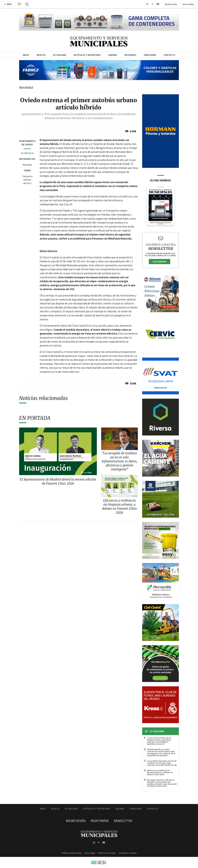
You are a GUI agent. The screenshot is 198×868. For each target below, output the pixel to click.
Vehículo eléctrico (27, 181)
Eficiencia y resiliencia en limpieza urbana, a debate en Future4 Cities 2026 (160, 772)
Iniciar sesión (171, 4)
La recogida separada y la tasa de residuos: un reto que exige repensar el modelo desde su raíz (162, 763)
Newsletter (123, 821)
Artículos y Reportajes (97, 809)
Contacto (153, 809)
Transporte (27, 176)
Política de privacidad (72, 853)
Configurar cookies (128, 853)
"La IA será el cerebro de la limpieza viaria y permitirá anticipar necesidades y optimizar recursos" (159, 741)
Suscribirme (160, 262)
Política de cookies (107, 853)
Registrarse (188, 4)
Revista (55, 809)
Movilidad (27, 165)
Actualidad (71, 809)
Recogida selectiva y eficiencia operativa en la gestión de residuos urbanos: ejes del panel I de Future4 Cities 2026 (162, 783)
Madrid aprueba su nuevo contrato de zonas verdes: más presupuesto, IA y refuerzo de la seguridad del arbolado (161, 752)
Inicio (43, 809)
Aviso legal (90, 853)
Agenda (120, 809)
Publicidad (136, 809)
